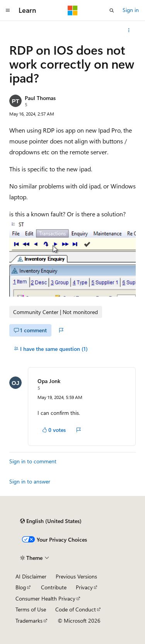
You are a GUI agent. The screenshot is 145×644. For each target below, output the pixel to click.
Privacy (84, 587)
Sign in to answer (30, 481)
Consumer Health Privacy (45, 598)
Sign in (131, 10)
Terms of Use (31, 609)
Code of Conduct (76, 609)
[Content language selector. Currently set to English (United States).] (51, 521)
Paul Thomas (40, 98)
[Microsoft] (73, 10)
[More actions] (129, 30)
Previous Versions (76, 576)
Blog (21, 587)
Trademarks (29, 621)
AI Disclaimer (31, 576)
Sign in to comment (33, 461)
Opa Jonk (49, 381)
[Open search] (112, 10)
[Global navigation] (8, 10)
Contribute (54, 587)
